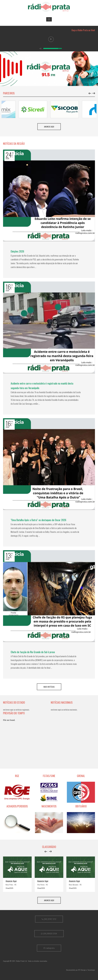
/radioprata (49, 948)
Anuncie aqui (49, 127)
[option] (49, 69)
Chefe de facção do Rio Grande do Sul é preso (33, 652)
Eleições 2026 (17, 251)
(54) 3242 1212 (49, 919)
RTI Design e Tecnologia (87, 970)
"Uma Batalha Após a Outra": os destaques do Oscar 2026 (38, 520)
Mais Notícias (49, 687)
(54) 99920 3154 (49, 933)
